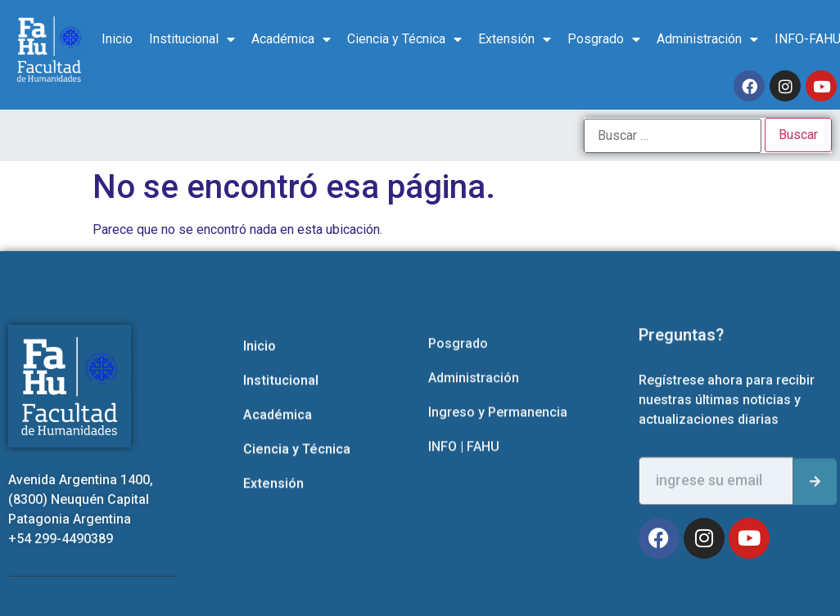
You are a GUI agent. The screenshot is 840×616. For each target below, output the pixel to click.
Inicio (117, 39)
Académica (291, 39)
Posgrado (604, 39)
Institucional (192, 39)
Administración (707, 39)
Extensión (515, 39)
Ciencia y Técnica (404, 39)
